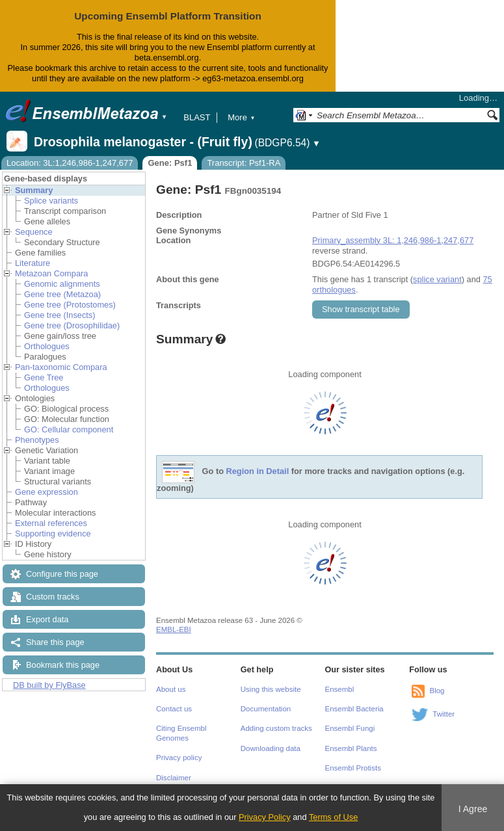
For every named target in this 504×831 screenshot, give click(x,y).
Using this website (271, 689)
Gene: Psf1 (170, 163)
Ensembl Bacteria (354, 709)
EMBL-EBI (174, 629)
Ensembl (340, 689)
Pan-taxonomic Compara (61, 367)
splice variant (437, 279)
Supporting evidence (53, 534)
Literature (33, 263)
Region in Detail (258, 471)
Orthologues (47, 346)
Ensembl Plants (351, 748)
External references (51, 523)
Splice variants (51, 201)
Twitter (444, 714)
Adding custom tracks (276, 728)
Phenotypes (37, 440)
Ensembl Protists (353, 768)
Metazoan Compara (51, 273)
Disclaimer (174, 778)
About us (171, 689)
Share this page (55, 642)
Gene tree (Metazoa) (62, 294)
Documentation (266, 709)
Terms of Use (333, 817)
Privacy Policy (265, 817)
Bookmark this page (63, 665)
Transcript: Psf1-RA (244, 163)
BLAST (197, 117)
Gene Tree (44, 377)
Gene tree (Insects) (60, 315)
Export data (47, 619)
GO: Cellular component (69, 429)
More (241, 117)
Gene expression (46, 492)
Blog (437, 691)
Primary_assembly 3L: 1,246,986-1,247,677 (393, 240)
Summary (34, 190)
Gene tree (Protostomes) (70, 305)
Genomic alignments (62, 284)
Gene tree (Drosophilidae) (72, 325)
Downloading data (271, 748)
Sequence (34, 232)
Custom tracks (53, 597)
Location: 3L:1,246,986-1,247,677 (70, 163)
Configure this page (62, 574)
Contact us (174, 709)
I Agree (473, 809)
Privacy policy (179, 758)
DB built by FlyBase (49, 685)
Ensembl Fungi (350, 728)
